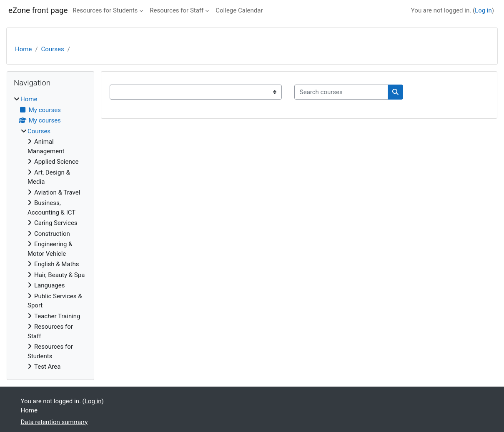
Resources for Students (105, 10)
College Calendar (239, 10)
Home (23, 49)
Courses (53, 49)
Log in (483, 10)
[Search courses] (341, 92)
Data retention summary (54, 422)
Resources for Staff (177, 10)
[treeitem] (50, 233)
